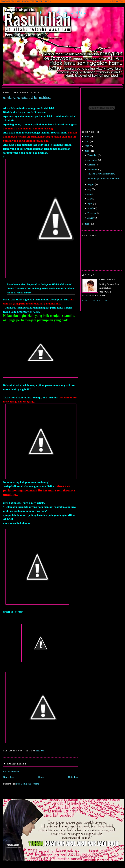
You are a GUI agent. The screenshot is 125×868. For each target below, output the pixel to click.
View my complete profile (97, 301)
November (92, 160)
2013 (87, 141)
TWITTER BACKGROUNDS (38, 1)
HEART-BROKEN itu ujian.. (101, 174)
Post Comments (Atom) (28, 784)
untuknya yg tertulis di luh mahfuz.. (27, 97)
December (92, 155)
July (89, 189)
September (93, 169)
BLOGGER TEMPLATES (11, 1)
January (91, 218)
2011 (87, 151)
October (91, 165)
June (90, 194)
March (91, 208)
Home (41, 777)
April (90, 203)
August (91, 184)
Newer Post (9, 777)
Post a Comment (11, 772)
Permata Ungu (64, 12)
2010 (87, 224)
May (90, 199)
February (92, 213)
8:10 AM (40, 751)
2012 (87, 146)
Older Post (73, 777)
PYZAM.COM (117, 1)
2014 (87, 137)
